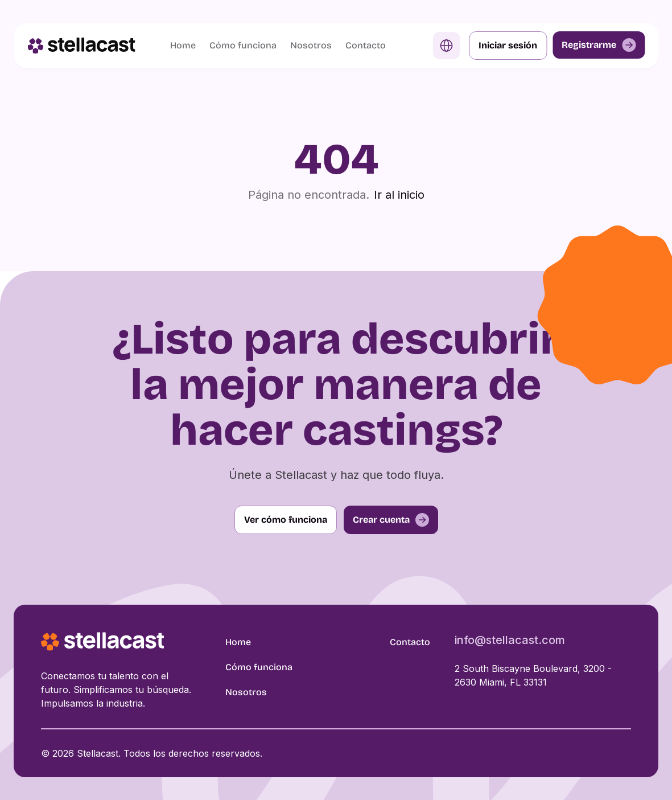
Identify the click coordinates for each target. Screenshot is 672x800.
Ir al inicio (399, 195)
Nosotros (311, 45)
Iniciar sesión (508, 45)
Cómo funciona (243, 45)
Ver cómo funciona (286, 520)
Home (183, 45)
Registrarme (599, 45)
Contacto (366, 45)
